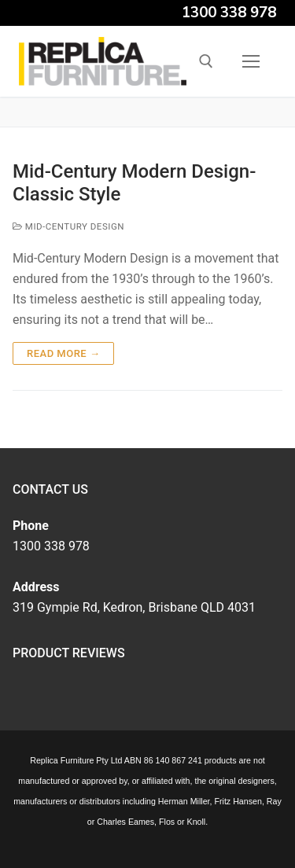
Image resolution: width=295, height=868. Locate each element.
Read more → (63, 353)
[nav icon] (251, 61)
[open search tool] (206, 61)
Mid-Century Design (68, 226)
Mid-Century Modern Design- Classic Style (134, 183)
